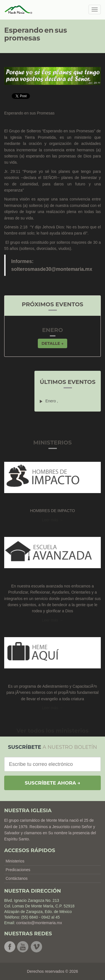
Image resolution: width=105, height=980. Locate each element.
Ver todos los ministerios (53, 731)
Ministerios (15, 861)
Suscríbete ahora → (52, 783)
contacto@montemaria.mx (39, 923)
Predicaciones (18, 870)
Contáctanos (17, 878)
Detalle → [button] (53, 343)
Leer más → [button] (52, 520)
